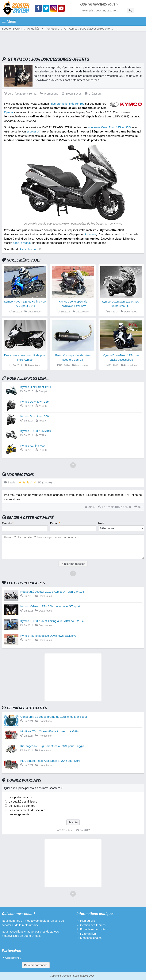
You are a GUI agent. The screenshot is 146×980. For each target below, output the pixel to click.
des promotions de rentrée (68, 104)
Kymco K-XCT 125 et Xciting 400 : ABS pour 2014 (52, 621)
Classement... (13, 958)
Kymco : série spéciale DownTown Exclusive (48, 636)
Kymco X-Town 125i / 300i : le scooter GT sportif (51, 606)
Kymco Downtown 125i (35, 402)
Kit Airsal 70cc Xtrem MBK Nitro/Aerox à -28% (49, 731)
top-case (91, 234)
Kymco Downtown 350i (35, 416)
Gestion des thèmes (93, 925)
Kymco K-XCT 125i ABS (36, 431)
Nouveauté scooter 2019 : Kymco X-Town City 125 (52, 592)
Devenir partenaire (36, 965)
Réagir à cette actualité (30, 518)
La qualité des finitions (23, 801)
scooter (34, 131)
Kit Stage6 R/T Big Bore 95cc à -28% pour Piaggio (52, 746)
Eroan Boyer (71, 94)
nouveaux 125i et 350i (109, 127)
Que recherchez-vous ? (99, 4)
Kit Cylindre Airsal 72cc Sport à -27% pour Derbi (51, 761)
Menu (9, 21)
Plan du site (87, 921)
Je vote (73, 822)
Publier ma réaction (73, 564)
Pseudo (8, 523)
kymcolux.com (29, 249)
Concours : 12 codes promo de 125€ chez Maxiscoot (54, 717)
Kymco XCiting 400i (33, 446)
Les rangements (19, 814)
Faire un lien (88, 934)
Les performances (20, 797)
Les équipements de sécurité (27, 810)
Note (101, 523)
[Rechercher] (131, 10)
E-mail (55, 523)
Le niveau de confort (21, 806)
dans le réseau (22, 243)
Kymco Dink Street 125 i (36, 387)
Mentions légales (91, 938)
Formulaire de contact (94, 929)
